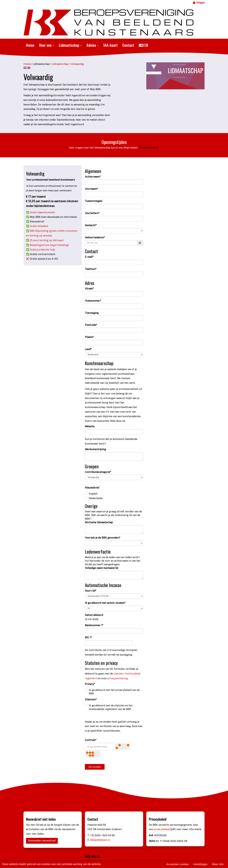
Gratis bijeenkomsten (42, 212)
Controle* (91, 740)
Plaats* (89, 337)
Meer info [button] (218, 864)
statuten (119, 674)
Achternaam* (93, 177)
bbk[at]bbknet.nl (149, 148)
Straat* (89, 289)
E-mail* (89, 257)
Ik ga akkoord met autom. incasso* (105, 603)
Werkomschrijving (95, 449)
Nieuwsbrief (92, 488)
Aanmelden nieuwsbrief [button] (42, 841)
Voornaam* (91, 189)
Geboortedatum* (95, 237)
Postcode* (91, 325)
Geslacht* (91, 225)
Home (30, 45)
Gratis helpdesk (39, 226)
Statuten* (91, 699)
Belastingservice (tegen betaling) (49, 245)
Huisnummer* (93, 301)
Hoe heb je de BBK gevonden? (103, 538)
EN (144, 45)
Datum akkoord (94, 615)
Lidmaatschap (70, 45)
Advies (93, 45)
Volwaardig (77, 64)
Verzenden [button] (95, 767)
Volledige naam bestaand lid (101, 568)
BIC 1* (88, 637)
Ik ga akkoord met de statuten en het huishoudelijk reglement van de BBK (111, 707)
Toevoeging (92, 313)
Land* (88, 349)
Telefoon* (91, 269)
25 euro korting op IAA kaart (47, 240)
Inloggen (199, 2)
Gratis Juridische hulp (42, 250)
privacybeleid (162, 829)
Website (90, 426)
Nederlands (96, 498)
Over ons (47, 45)
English (93, 494)
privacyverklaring (118, 678)
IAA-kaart (110, 45)
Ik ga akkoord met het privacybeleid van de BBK (114, 692)
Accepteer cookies (178, 864)
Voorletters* (92, 213)
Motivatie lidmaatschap (99, 522)
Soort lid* (91, 591)
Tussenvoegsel (94, 201)
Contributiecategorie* (98, 472)
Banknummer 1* (94, 625)
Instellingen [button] (200, 864)
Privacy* (90, 684)
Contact (128, 45)
